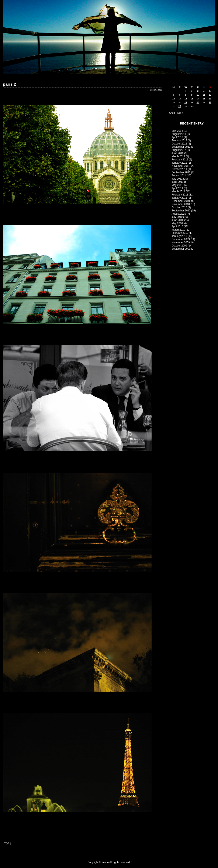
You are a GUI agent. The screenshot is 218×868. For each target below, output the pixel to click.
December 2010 (181, 201)
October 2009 (179, 246)
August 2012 (179, 150)
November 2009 (181, 242)
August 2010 (179, 214)
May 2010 (177, 223)
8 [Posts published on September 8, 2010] (186, 95)
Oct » (180, 113)
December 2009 (181, 239)
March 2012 (178, 156)
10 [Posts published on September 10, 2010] (198, 95)
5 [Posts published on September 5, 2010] (210, 91)
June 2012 (178, 153)
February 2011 (180, 195)
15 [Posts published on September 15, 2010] (186, 99)
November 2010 (181, 204)
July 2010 (177, 217)
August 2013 (179, 134)
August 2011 (179, 176)
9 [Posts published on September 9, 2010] (192, 95)
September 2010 (181, 211)
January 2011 (179, 198)
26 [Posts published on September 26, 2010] (210, 102)
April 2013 (177, 137)
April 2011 (177, 188)
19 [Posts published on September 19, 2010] (210, 99)
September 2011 (181, 172)
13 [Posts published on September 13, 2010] (174, 99)
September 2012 (181, 147)
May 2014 (177, 131)
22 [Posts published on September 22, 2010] (186, 102)
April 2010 (177, 227)
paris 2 (10, 84)
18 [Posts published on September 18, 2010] (204, 99)
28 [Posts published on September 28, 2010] (180, 106)
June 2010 (178, 220)
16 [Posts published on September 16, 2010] (192, 99)
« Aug (172, 113)
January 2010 (179, 236)
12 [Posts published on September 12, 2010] (210, 95)
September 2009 (181, 249)
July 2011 (177, 179)
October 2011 (179, 169)
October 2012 (179, 144)
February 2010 (180, 233)
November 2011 (181, 166)
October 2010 (179, 207)
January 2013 (179, 140)
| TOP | (7, 844)
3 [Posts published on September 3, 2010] (198, 91)
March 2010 (178, 230)
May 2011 (177, 185)
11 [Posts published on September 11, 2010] (204, 95)
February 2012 (180, 160)
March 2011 (178, 191)
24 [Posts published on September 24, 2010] (198, 102)
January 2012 (179, 163)
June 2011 (178, 182)
